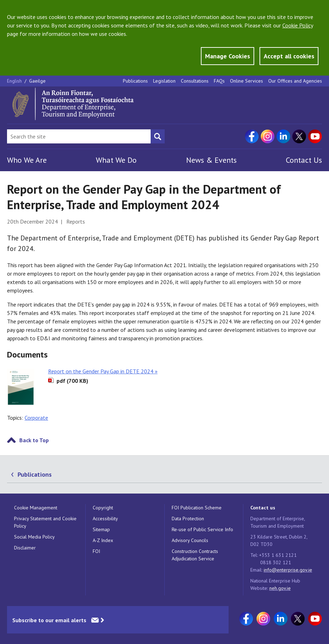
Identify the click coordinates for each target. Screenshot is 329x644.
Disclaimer (25, 548)
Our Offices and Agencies (295, 81)
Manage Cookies (228, 56)
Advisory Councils (190, 540)
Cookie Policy (298, 25)
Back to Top (34, 440)
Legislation (164, 81)
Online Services (246, 81)
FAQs (219, 81)
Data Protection (188, 519)
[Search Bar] (79, 136)
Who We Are (27, 160)
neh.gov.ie (280, 588)
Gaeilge (37, 81)
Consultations (195, 81)
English (15, 81)
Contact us (263, 508)
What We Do (116, 160)
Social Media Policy (34, 537)
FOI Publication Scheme (197, 508)
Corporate (36, 418)
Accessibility (105, 519)
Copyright (103, 508)
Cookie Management (36, 508)
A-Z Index (103, 540)
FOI (96, 551)
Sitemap (101, 529)
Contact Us (304, 160)
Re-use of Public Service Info (202, 529)
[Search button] (158, 136)
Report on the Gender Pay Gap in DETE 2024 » (103, 371)
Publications (135, 81)
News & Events (211, 160)
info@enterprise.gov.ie (288, 570)
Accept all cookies (289, 56)
